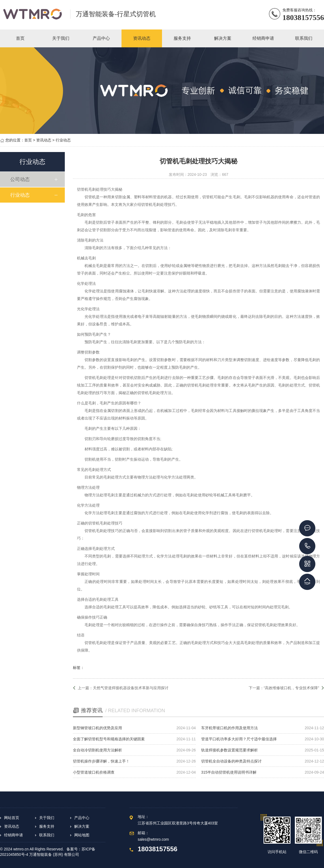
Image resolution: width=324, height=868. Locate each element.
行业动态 (63, 140)
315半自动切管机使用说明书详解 (229, 772)
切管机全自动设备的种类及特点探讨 (231, 761)
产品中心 (82, 818)
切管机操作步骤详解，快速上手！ (101, 761)
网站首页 (12, 818)
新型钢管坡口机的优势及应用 (97, 728)
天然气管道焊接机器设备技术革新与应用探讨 (131, 688)
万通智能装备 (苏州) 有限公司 (54, 854)
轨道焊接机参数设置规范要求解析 (230, 750)
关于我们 (47, 818)
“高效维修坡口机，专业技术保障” (291, 688)
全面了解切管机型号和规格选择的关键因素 (109, 739)
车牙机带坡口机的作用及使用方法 (230, 728)
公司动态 (21, 179)
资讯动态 (44, 140)
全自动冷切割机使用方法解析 (97, 750)
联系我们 (47, 835)
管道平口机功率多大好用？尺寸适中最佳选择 (239, 739)
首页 (28, 140)
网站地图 (82, 835)
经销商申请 (13, 835)
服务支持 (47, 826)
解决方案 (82, 826)
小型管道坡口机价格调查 (94, 772)
